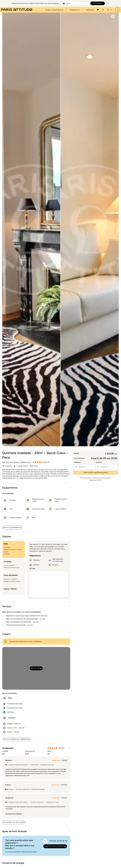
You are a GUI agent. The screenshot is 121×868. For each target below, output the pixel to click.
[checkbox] (113, 16)
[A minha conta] (118, 10)
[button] (36, 488)
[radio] (53, 760)
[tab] (56, 10)
